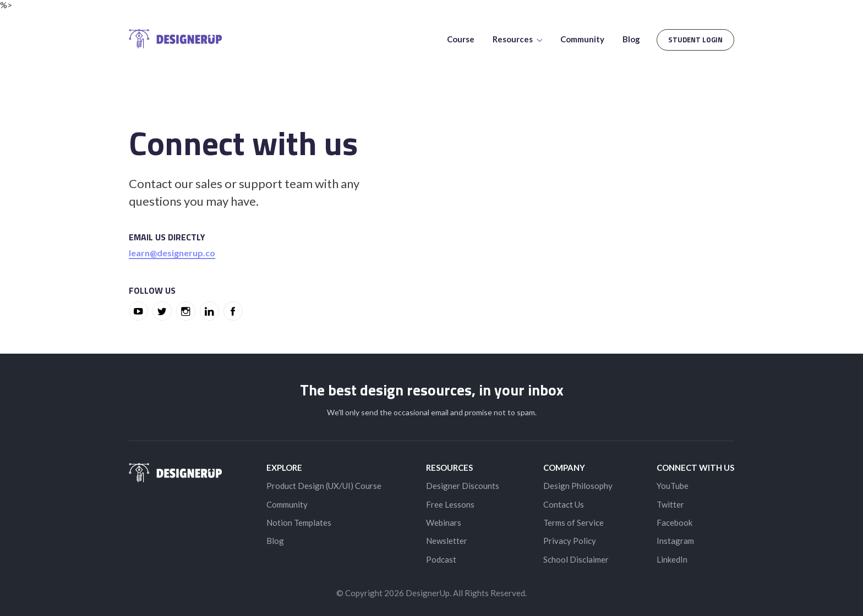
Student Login (695, 40)
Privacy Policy (570, 541)
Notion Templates (299, 522)
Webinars (444, 522)
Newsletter (447, 541)
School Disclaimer (576, 559)
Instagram (675, 541)
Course (461, 39)
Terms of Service (573, 522)
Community (582, 39)
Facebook (674, 522)
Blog (631, 39)
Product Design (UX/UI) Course (324, 486)
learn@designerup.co (172, 253)
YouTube (673, 486)
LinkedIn (672, 559)
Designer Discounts (463, 486)
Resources (517, 39)
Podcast (441, 559)
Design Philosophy (578, 486)
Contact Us (564, 504)
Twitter (670, 504)
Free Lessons (450, 504)
